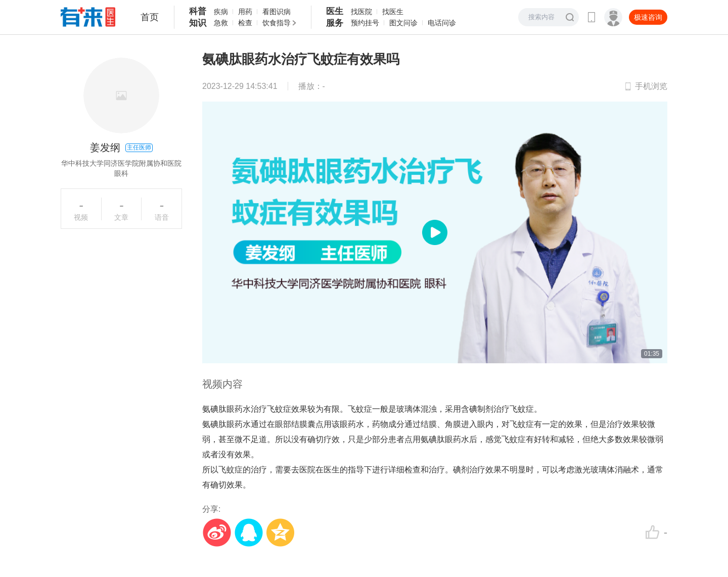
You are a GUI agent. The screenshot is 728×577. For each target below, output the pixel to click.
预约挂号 (365, 23)
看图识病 (277, 12)
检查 (245, 23)
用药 (245, 12)
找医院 (361, 12)
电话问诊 (442, 23)
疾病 (221, 12)
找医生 (393, 12)
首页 (150, 17)
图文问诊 (403, 23)
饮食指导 (277, 23)
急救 (221, 23)
